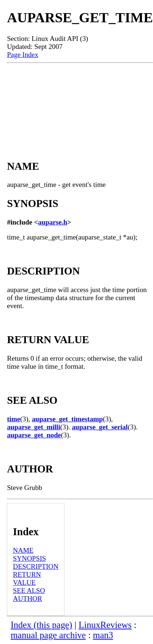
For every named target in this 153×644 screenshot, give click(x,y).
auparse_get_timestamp (67, 419)
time (13, 419)
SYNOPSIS (30, 558)
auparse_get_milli (34, 427)
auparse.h (53, 222)
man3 (103, 635)
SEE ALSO (29, 591)
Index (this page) (41, 625)
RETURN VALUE (27, 578)
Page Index (23, 55)
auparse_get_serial (100, 427)
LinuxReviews (105, 625)
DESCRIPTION (36, 566)
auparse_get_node (34, 435)
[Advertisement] (80, 103)
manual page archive (48, 635)
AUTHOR (28, 599)
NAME (23, 550)
